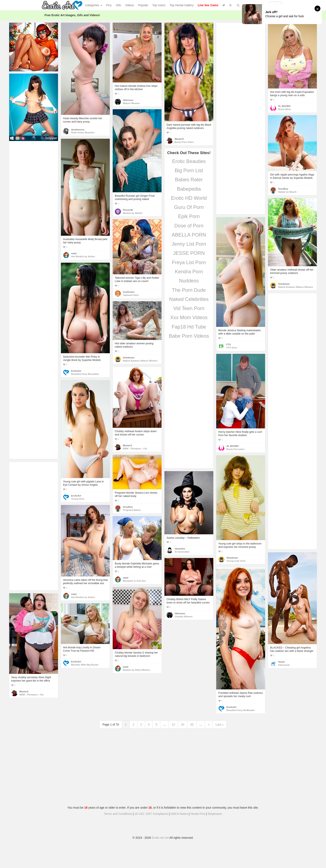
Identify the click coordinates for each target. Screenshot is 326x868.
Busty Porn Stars (184, 142)
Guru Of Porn (189, 207)
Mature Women (131, 103)
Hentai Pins (198, 814)
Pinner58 (128, 210)
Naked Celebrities (189, 299)
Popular (143, 5)
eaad (74, 253)
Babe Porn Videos (189, 336)
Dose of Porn (189, 226)
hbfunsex (128, 100)
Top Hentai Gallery (182, 5)
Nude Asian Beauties (83, 132)
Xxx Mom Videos (189, 317)
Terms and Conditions (118, 814)
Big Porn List (189, 170)
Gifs (118, 5)
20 (183, 725)
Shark (281, 662)
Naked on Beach (287, 192)
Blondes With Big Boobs (85, 665)
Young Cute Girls (236, 561)
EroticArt (76, 371)
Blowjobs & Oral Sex (134, 581)
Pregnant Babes (132, 510)
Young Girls (78, 499)
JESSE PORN (189, 253)
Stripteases (215, 814)
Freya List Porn (189, 262)
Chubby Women (184, 617)
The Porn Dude (189, 290)
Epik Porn (189, 216)
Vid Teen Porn (189, 308)
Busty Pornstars (236, 449)
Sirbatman (284, 284)
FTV (229, 345)
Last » (220, 725)
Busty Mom (285, 109)
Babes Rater (189, 180)
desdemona (78, 130)
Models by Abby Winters (136, 670)
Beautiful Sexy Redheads (240, 710)
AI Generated (182, 552)
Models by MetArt (133, 213)
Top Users (159, 5)
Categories (94, 5)
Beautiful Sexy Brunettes (85, 374)
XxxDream (129, 292)
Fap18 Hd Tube (189, 327)
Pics (109, 5)
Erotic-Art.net (160, 838)
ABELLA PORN (189, 235)
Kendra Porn (189, 272)
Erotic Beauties (189, 161)
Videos (130, 5)
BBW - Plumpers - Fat (135, 449)
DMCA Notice (179, 814)
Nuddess (189, 281)
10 (173, 725)
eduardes (180, 549)
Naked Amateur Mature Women (296, 287)
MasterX (179, 139)
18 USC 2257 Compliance (151, 814)
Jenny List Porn (189, 244)
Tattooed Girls (131, 295)
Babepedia (189, 189)
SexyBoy (283, 189)
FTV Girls (232, 348)
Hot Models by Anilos (83, 256)
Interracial (284, 665)
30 (192, 725)
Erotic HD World (189, 198)
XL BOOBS (284, 106)
